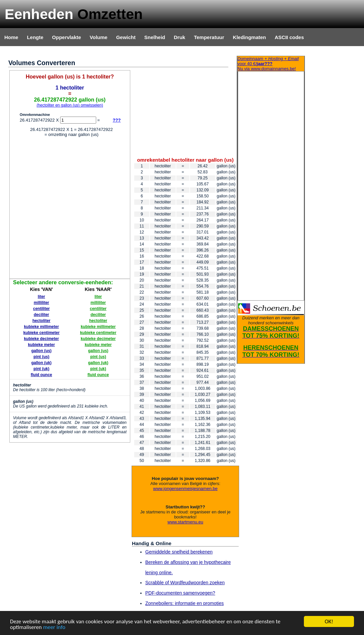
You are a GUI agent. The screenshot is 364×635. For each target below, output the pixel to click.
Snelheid (155, 37)
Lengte (35, 37)
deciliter (41, 315)
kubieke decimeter (42, 339)
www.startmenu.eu (186, 522)
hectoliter (41, 321)
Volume (99, 37)
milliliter (41, 303)
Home (11, 37)
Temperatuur (209, 37)
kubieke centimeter (42, 333)
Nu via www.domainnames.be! (271, 64)
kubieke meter (42, 345)
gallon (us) (42, 351)
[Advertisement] (68, 209)
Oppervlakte (67, 37)
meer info (54, 627)
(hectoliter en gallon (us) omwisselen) (70, 105)
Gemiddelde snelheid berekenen (179, 552)
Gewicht (126, 37)
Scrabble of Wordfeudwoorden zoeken (185, 583)
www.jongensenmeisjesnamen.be (186, 489)
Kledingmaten (249, 37)
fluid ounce (41, 375)
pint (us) (41, 357)
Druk (180, 37)
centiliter (41, 309)
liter (41, 297)
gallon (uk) (42, 363)
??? (117, 120)
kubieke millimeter (42, 327)
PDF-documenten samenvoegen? (180, 593)
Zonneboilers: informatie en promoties (185, 603)
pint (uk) (41, 369)
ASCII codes (289, 37)
